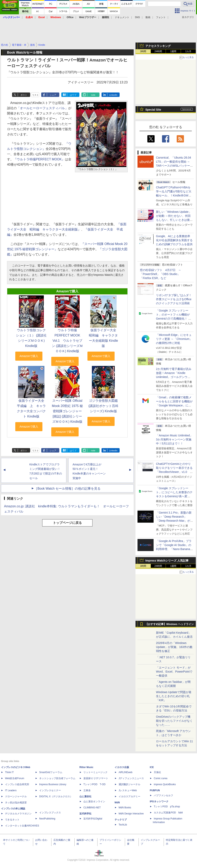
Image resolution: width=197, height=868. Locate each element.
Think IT (9, 772)
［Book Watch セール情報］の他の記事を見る (67, 489)
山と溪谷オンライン (94, 802)
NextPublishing (47, 819)
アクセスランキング (158, 46)
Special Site (153, 110)
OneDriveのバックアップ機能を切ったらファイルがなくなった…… (174, 721)
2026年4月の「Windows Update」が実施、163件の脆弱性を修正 (174, 647)
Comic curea (161, 778)
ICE (152, 767)
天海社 (157, 772)
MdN (117, 803)
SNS (137, 17)
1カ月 (188, 51)
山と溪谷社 (85, 796)
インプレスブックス (50, 813)
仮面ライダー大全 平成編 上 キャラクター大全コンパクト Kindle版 (32, 409)
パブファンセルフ (163, 795)
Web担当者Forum (15, 778)
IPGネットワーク (159, 802)
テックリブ (121, 820)
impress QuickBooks (165, 784)
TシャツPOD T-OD (94, 784)
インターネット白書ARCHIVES (22, 826)
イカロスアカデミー (129, 796)
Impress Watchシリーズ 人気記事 (167, 561)
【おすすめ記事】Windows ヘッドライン (170, 624)
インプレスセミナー (50, 790)
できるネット (12, 820)
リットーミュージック (95, 772)
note (93, 95)
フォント (161, 17)
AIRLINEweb (126, 772)
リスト (35, 95)
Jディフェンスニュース (131, 778)
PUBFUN (155, 790)
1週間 (173, 51)
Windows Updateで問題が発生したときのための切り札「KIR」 (174, 696)
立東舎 (87, 790)
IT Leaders (11, 790)
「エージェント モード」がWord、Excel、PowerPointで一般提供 (174, 672)
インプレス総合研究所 (17, 784)
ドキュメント (122, 17)
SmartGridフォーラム (51, 772)
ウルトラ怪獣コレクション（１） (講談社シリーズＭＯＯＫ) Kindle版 (31, 338)
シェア (53, 95)
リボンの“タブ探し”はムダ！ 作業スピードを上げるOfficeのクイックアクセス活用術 (174, 299)
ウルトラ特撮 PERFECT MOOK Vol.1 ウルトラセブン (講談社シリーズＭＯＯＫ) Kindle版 (67, 341)
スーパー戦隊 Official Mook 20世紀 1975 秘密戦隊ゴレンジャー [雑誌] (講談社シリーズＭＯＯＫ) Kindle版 (67, 411)
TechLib (123, 825)
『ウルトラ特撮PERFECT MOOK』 (39, 159)
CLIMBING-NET (92, 808)
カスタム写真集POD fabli (168, 813)
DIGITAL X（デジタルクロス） (56, 796)
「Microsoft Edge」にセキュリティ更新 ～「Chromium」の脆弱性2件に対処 (174, 339)
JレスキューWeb (128, 790)
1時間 (143, 51)
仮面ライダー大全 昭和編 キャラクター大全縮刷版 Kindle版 (104, 338)
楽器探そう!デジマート (96, 778)
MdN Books (125, 808)
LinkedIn (113, 95)
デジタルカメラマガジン (18, 814)
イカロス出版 (122, 767)
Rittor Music (86, 767)
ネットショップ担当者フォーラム (57, 778)
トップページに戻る (67, 523)
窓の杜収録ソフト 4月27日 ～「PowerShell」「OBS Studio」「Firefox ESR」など (161, 274)
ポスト (24, 95)
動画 (148, 17)
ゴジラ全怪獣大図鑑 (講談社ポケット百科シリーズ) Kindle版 (103, 406)
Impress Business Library (53, 784)
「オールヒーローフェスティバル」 (42, 108)
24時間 (158, 51)
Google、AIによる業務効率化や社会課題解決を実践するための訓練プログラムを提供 (174, 240)
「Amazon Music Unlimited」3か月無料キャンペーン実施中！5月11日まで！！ (174, 439)
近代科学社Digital (93, 819)
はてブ (73, 95)
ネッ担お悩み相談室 (16, 803)
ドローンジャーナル (16, 796)
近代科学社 (85, 814)
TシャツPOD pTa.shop (167, 807)
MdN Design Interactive (131, 814)
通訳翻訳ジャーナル (129, 784)
